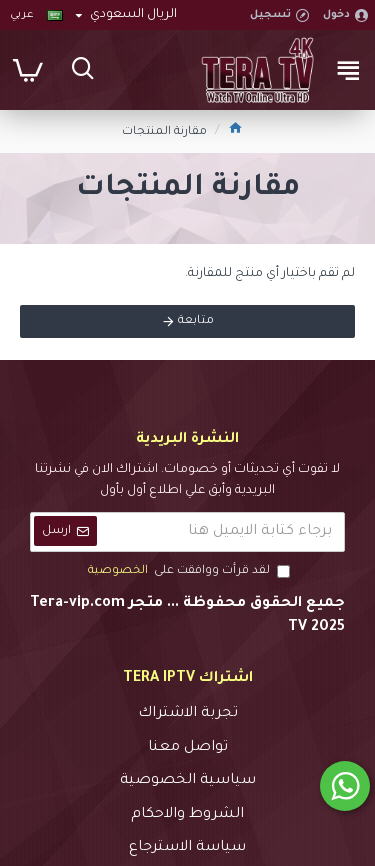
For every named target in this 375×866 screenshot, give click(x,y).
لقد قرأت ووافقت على (187, 572)
